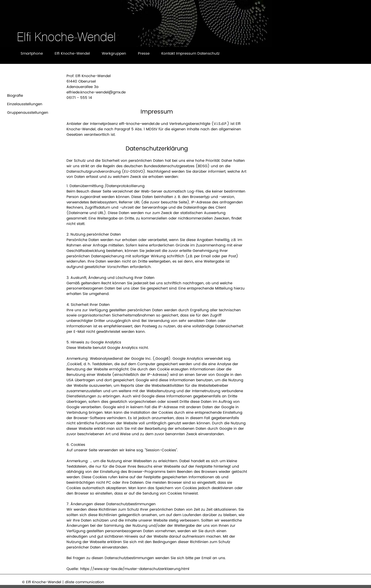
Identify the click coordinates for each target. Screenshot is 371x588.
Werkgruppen (114, 53)
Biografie (15, 95)
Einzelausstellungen (25, 104)
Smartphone (32, 53)
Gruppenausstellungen (28, 112)
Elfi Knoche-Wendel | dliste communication (65, 582)
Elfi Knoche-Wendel (72, 53)
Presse (144, 53)
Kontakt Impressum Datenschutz (190, 53)
